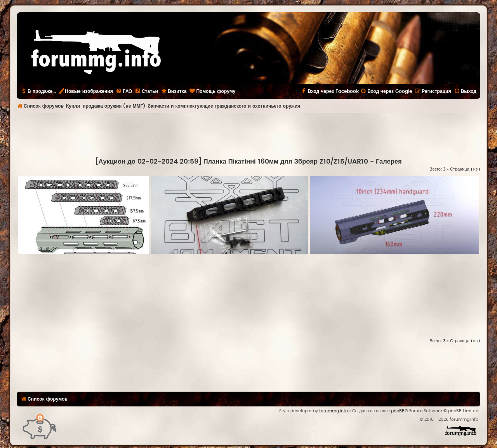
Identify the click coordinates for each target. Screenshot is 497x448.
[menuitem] (124, 91)
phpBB (398, 411)
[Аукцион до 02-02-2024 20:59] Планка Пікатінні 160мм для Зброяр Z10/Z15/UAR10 (231, 162)
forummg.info (334, 411)
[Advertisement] (248, 134)
